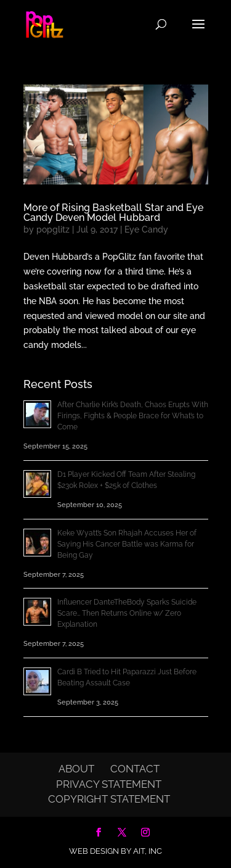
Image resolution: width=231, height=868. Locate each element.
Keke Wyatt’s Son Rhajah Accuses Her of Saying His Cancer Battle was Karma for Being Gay (127, 544)
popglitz (53, 229)
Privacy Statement (109, 784)
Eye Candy (146, 229)
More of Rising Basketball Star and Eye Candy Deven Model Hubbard (113, 213)
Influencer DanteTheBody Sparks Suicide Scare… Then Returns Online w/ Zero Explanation (127, 613)
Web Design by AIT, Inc (115, 851)
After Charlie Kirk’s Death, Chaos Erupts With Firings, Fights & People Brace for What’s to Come (133, 416)
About (76, 769)
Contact (135, 769)
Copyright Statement (109, 799)
